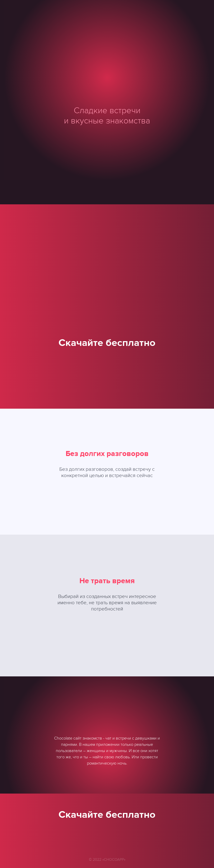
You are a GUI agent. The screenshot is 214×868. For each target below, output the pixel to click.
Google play (107, 369)
